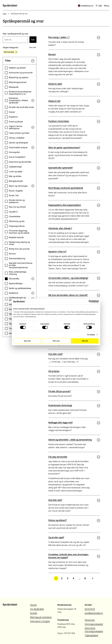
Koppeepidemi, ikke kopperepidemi (65, 205)
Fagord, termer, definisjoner (16, 127)
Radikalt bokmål (16, 237)
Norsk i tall (14, 195)
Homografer (14, 152)
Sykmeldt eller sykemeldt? (61, 168)
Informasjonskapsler (94, 624)
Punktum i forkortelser (59, 121)
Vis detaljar (91, 335)
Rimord (12, 254)
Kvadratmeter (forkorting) (60, 405)
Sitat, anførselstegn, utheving (18, 273)
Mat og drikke (15, 176)
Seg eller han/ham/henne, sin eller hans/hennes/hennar (21, 265)
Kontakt (34, 613)
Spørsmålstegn (16, 283)
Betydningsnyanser (18, 82)
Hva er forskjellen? (17, 157)
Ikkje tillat (27, 341)
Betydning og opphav (19, 77)
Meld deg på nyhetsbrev (41, 617)
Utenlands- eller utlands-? (60, 228)
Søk (99, 6)
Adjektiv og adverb (17, 68)
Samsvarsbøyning (17, 258)
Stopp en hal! (54, 101)
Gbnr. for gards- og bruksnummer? (64, 147)
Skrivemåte (14, 279)
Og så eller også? (56, 537)
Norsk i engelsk (16, 191)
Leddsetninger (15, 167)
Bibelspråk (14, 87)
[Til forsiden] (10, 6)
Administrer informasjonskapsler (94, 630)
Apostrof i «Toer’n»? (57, 252)
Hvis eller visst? (56, 354)
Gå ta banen (54, 371)
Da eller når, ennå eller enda (21, 107)
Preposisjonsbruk (17, 226)
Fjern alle (33, 47)
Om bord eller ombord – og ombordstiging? (68, 278)
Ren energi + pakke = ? (59, 37)
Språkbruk (14, 293)
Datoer (12, 112)
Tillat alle (85, 341)
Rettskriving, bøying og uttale (19, 243)
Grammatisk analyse (18, 147)
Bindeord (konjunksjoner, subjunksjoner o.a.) (20, 93)
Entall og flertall (16, 122)
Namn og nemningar (18, 186)
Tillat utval (56, 341)
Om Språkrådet (37, 609)
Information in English (40, 621)
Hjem (5, 14)
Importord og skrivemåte (20, 162)
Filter (20, 61)
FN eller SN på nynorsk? (59, 391)
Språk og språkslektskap (20, 288)
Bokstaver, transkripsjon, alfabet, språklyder (19, 100)
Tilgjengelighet (91, 635)
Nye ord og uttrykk (17, 207)
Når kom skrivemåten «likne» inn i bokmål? (68, 295)
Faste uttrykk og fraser (19, 133)
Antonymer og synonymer (21, 73)
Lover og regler (16, 171)
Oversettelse (15, 216)
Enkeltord (13, 117)
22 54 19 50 (90, 609)
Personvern (90, 620)
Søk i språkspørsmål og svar (15, 34)
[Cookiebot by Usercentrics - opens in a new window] (90, 302)
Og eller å (13, 212)
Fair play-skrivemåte (58, 457)
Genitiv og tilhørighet (18, 143)
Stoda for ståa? (55, 84)
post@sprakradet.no (94, 613)
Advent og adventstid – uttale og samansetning (70, 440)
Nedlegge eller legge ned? (61, 422)
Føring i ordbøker (17, 138)
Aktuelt (33, 605)
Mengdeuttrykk (16, 181)
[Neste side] (92, 578)
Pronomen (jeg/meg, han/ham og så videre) (19, 232)
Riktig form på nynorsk (19, 249)
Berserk (52, 54)
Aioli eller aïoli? (55, 500)
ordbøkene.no (86, 6)
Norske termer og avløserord (17, 201)
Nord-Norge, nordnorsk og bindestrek (66, 188)
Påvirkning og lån (17, 221)
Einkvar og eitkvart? (57, 520)
